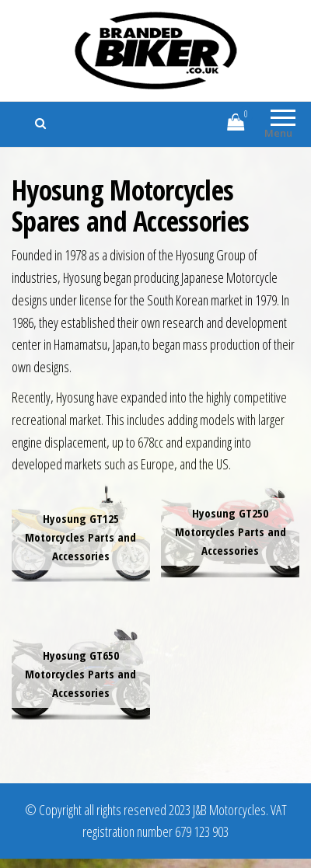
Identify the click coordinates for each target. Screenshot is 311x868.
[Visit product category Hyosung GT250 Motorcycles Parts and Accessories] (230, 530)
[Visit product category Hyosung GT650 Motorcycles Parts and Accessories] (81, 672)
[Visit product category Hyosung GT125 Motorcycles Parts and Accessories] (81, 533)
